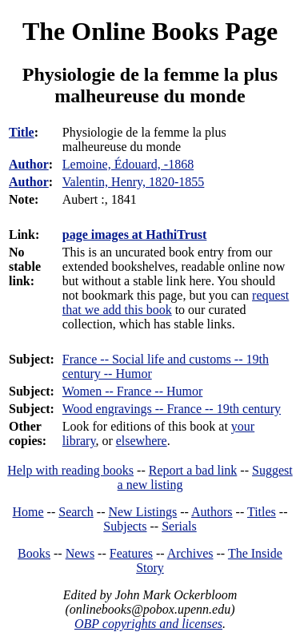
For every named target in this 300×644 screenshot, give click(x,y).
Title (22, 132)
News (80, 553)
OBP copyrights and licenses (148, 624)
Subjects (125, 526)
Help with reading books (70, 470)
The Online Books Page (150, 31)
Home (28, 512)
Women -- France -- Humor (133, 391)
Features (131, 553)
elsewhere (142, 441)
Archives (190, 553)
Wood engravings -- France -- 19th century (172, 409)
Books (34, 553)
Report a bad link (193, 470)
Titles (262, 512)
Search (76, 512)
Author (29, 164)
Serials (179, 526)
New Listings (142, 512)
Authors (212, 512)
